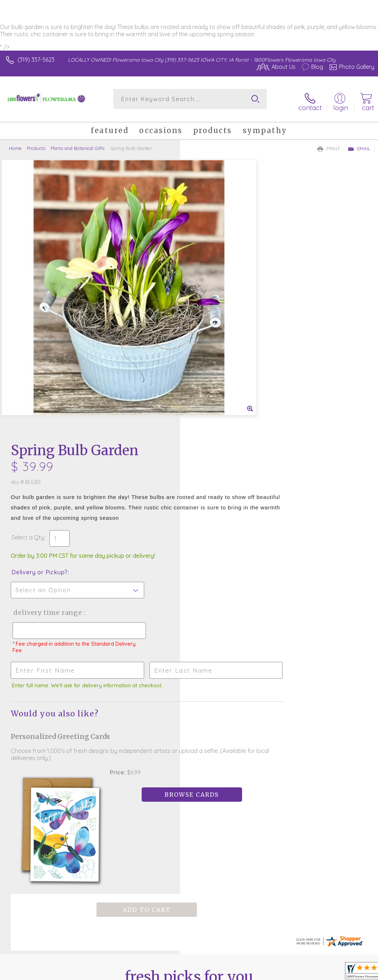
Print (329, 144)
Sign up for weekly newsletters (189, 711)
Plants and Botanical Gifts (77, 144)
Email (359, 144)
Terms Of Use (210, 921)
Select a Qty (208, 260)
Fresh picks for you (189, 671)
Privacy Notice (252, 921)
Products (36, 144)
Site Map (348, 921)
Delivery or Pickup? (220, 295)
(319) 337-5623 (36, 60)
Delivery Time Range (227, 335)
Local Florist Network (304, 921)
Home (15, 144)
